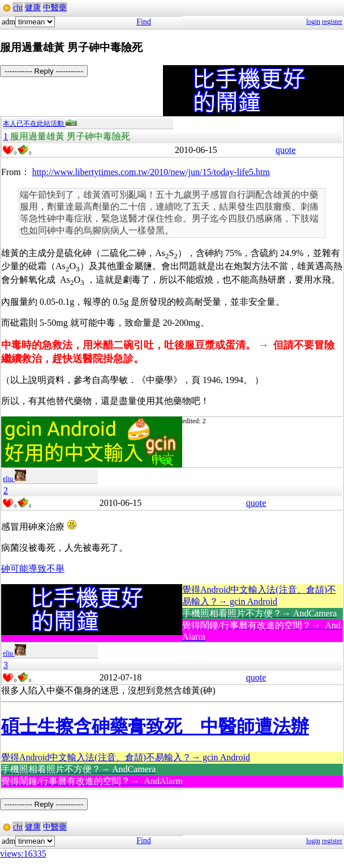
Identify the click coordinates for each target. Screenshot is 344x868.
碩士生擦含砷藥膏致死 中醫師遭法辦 (155, 726)
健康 (33, 8)
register (332, 22)
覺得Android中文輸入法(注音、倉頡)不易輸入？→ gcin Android (126, 757)
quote (286, 150)
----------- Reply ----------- (44, 71)
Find (144, 22)
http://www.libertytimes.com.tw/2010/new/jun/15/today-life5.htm (151, 172)
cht (18, 8)
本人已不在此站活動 (40, 124)
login (313, 22)
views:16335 (23, 854)
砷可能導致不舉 (33, 569)
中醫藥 (55, 8)
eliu (14, 479)
